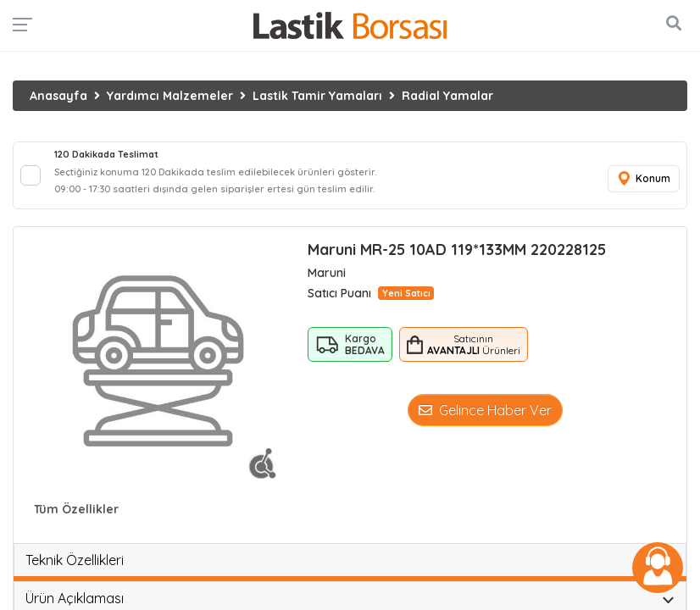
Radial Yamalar (447, 96)
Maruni (327, 273)
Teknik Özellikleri (75, 560)
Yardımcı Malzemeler (170, 96)
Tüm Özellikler (76, 509)
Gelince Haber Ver (485, 410)
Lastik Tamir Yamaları (317, 96)
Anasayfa (58, 96)
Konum (643, 179)
